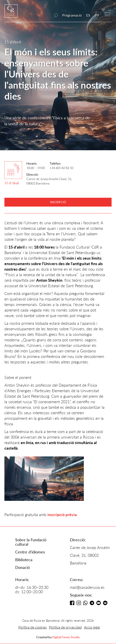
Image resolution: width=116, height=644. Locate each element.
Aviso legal (92, 627)
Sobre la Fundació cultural (31, 542)
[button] (108, 14)
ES (88, 15)
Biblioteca (24, 560)
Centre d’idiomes (30, 552)
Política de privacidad (65, 627)
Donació (22, 567)
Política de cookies (33, 627)
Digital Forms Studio (66, 637)
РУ (97, 15)
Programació (72, 15)
